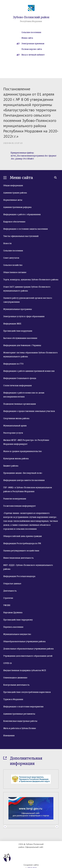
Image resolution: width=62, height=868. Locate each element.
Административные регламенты (19, 714)
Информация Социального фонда (20, 378)
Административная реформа (17, 207)
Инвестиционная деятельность (18, 558)
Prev (5, 827)
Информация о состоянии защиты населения (26, 229)
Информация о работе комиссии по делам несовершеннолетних (24, 395)
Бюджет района (11, 466)
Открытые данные (12, 584)
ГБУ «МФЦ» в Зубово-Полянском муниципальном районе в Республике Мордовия (28, 490)
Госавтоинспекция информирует (20, 506)
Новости (7, 243)
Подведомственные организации (20, 404)
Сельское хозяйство (13, 265)
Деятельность (10, 591)
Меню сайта (27, 38)
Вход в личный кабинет (33, 55)
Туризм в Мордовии (13, 699)
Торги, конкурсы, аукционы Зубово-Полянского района (31, 280)
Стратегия (8, 598)
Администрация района (15, 193)
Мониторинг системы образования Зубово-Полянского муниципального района (31, 355)
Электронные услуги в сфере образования (24, 316)
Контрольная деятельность (16, 685)
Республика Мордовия (31, 21)
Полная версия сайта (32, 49)
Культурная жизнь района (16, 459)
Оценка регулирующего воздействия (21, 551)
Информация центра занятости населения (24, 480)
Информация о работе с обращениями (22, 214)
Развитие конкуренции (15, 499)
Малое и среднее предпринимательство (23, 451)
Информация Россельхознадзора (19, 576)
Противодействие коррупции (18, 331)
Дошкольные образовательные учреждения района (28, 649)
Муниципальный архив (15, 426)
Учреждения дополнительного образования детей (28, 656)
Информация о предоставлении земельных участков (29, 411)
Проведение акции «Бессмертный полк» (23, 473)
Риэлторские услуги (13, 433)
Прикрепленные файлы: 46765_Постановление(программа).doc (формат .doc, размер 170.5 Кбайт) (33, 156)
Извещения (9, 736)
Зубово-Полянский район (31, 17)
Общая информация (13, 186)
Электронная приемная (33, 44)
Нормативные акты (13, 200)
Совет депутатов (11, 258)
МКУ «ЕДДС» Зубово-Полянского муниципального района (28, 567)
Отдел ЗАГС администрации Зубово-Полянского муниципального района (27, 289)
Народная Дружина (13, 613)
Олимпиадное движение (15, 678)
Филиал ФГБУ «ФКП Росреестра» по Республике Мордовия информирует (26, 442)
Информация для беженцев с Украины (22, 345)
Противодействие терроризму (18, 620)
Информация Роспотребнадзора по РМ (22, 543)
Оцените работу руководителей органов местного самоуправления (28, 300)
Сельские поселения (31, 32)
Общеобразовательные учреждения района (24, 642)
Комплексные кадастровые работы (20, 721)
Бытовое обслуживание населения (20, 338)
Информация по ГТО (13, 364)
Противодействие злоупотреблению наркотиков (27, 692)
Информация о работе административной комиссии (29, 371)
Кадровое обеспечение (14, 222)
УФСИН (7, 605)
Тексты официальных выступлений (21, 236)
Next (57, 827)
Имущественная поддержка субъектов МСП (25, 670)
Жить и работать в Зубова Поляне (20, 728)
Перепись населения (13, 627)
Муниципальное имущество (17, 634)
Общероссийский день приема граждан (23, 536)
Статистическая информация (18, 386)
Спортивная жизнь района (16, 418)
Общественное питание (15, 272)
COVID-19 (8, 663)
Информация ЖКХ (12, 324)
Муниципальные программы (18, 309)
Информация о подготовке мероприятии (23, 707)
